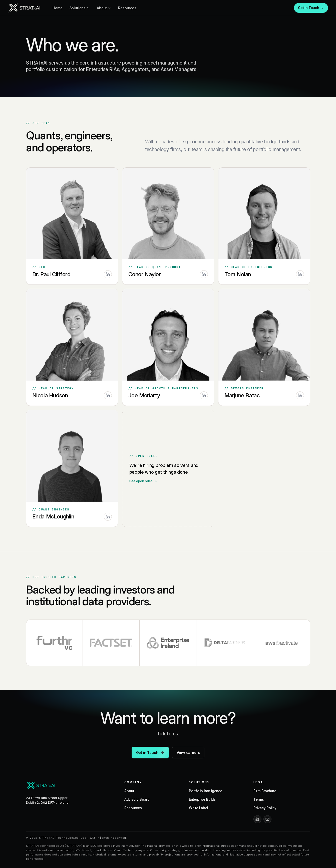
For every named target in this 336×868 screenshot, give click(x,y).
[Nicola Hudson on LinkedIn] (108, 396)
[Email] (267, 819)
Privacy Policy (265, 808)
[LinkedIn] (257, 819)
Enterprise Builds (202, 799)
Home (57, 8)
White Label (198, 808)
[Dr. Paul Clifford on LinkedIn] (108, 274)
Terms (259, 799)
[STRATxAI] (25, 8)
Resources (127, 8)
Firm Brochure (265, 791)
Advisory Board (137, 799)
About (104, 8)
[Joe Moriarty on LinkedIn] (204, 398)
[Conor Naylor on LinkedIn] (204, 274)
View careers (188, 753)
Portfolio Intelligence (205, 791)
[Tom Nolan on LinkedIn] (300, 275)
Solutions (80, 8)
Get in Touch (311, 8)
